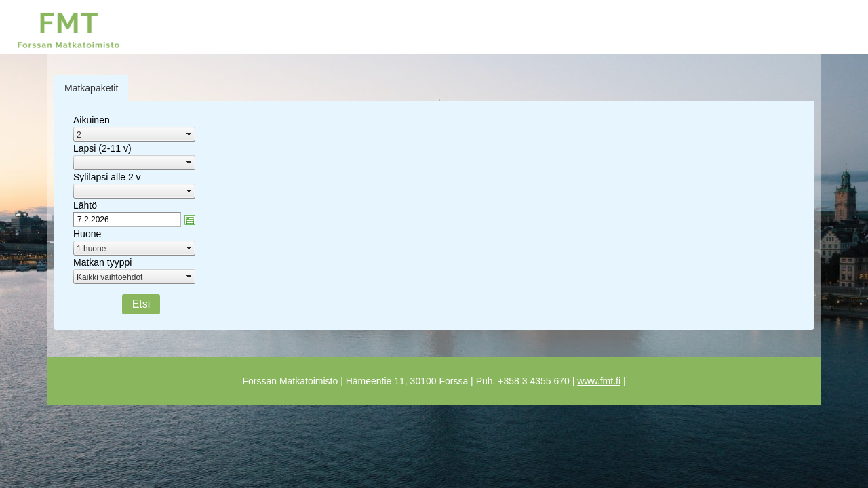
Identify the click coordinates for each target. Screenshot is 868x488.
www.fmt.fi (599, 381)
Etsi (141, 304)
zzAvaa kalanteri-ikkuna (190, 220)
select (189, 134)
